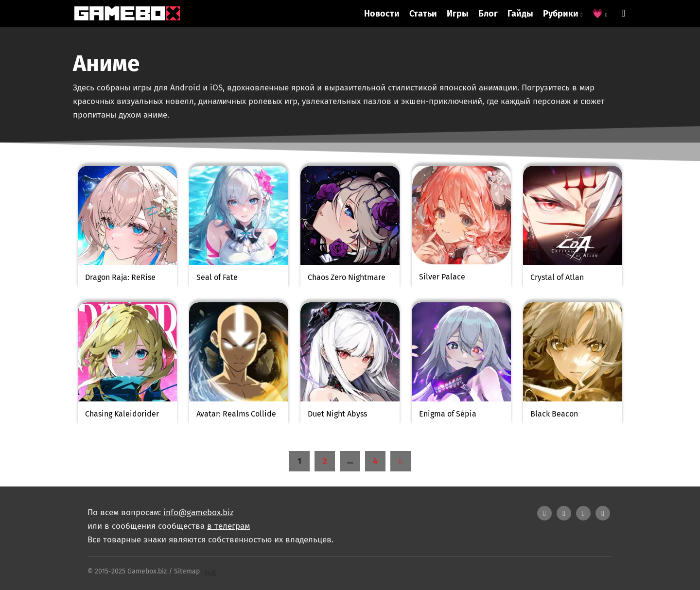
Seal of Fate (217, 277)
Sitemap (187, 571)
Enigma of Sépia (448, 414)
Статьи (423, 14)
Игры (458, 14)
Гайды (520, 14)
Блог (488, 14)
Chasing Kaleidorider (122, 414)
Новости (382, 14)
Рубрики (563, 14)
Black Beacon (554, 414)
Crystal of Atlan (557, 277)
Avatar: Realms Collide (236, 414)
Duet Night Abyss (337, 414)
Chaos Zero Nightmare (347, 277)
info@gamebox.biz (198, 512)
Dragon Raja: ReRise (120, 277)
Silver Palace (442, 277)
